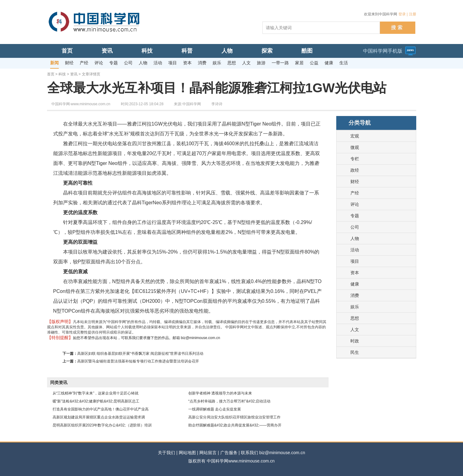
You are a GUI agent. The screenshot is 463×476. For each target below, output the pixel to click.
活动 (355, 250)
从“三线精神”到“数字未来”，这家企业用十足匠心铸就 (96, 393)
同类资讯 (59, 382)
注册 (413, 14)
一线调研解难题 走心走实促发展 (215, 409)
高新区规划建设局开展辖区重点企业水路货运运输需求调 (99, 417)
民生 (355, 352)
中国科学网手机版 (383, 51)
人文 (355, 330)
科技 (62, 74)
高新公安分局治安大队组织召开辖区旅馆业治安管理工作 (234, 417)
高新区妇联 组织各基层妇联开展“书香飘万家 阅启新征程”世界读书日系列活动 (140, 354)
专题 (355, 216)
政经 (355, 170)
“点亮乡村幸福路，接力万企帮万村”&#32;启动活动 (229, 401)
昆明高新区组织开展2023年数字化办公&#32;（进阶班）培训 (102, 425)
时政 (355, 341)
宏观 (355, 136)
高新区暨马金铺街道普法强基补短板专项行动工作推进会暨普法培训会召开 (138, 361)
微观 (355, 147)
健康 (355, 284)
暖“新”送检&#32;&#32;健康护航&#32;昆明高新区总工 (96, 401)
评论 (355, 204)
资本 (355, 273)
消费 (355, 295)
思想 (355, 318)
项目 (355, 261)
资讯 (74, 74)
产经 (355, 193)
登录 (402, 14)
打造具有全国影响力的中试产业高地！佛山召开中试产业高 (101, 409)
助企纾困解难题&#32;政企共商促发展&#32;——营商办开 (235, 425)
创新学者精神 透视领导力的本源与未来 (220, 393)
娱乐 (355, 307)
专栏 (355, 159)
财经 (355, 182)
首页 (51, 74)
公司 (355, 227)
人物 (355, 238)
